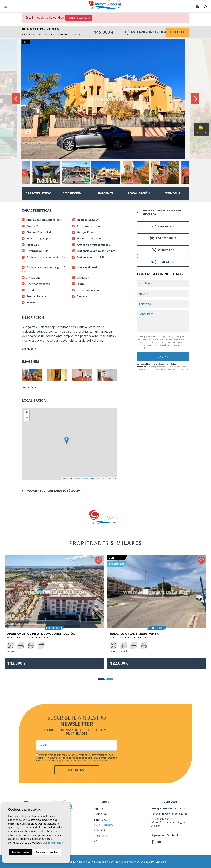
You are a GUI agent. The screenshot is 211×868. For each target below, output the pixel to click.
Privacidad (100, 862)
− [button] (27, 418)
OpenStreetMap (87, 478)
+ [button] (27, 413)
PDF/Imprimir (163, 238)
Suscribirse (77, 770)
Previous (16, 99)
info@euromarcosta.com (169, 808)
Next (195, 99)
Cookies (114, 862)
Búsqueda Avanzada (79, 18)
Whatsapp (163, 250)
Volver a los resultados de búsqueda (54, 491)
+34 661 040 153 (179, 814)
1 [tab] (101, 679)
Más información (53, 843)
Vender (99, 830)
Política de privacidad (69, 758)
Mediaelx (161, 862)
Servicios (101, 820)
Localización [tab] (139, 193)
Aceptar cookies (20, 852)
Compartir (163, 262)
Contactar (178, 32)
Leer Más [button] (28, 387)
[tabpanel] (54, 615)
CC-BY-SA (111, 478)
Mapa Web (127, 862)
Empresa (100, 814)
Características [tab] (39, 193)
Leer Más (28, 349)
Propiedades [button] (103, 825)
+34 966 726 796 (160, 814)
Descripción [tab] (72, 193)
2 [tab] (110, 679)
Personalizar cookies (47, 852)
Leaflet (65, 478)
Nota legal (85, 862)
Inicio (98, 809)
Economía (172, 193)
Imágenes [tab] (105, 193)
